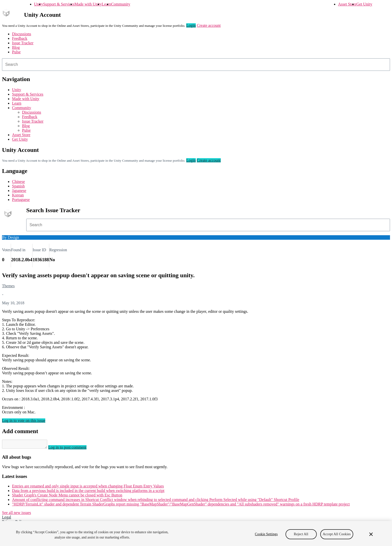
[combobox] (196, 65)
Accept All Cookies (337, 534)
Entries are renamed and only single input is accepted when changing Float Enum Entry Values (88, 488)
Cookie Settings (266, 534)
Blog (16, 47)
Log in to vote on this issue (24, 421)
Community (120, 4)
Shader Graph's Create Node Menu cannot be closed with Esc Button (67, 497)
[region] (196, 533)
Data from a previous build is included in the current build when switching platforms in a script (88, 492)
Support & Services (59, 4)
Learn (106, 4)
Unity (38, 4)
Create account (209, 25)
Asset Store (347, 4)
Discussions (21, 34)
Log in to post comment (72, 449)
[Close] (371, 534)
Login (191, 25)
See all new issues (16, 514)
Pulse (16, 52)
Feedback (20, 38)
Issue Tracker (23, 43)
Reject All (301, 534)
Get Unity (364, 4)
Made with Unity (88, 4)
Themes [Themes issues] (8, 286)
